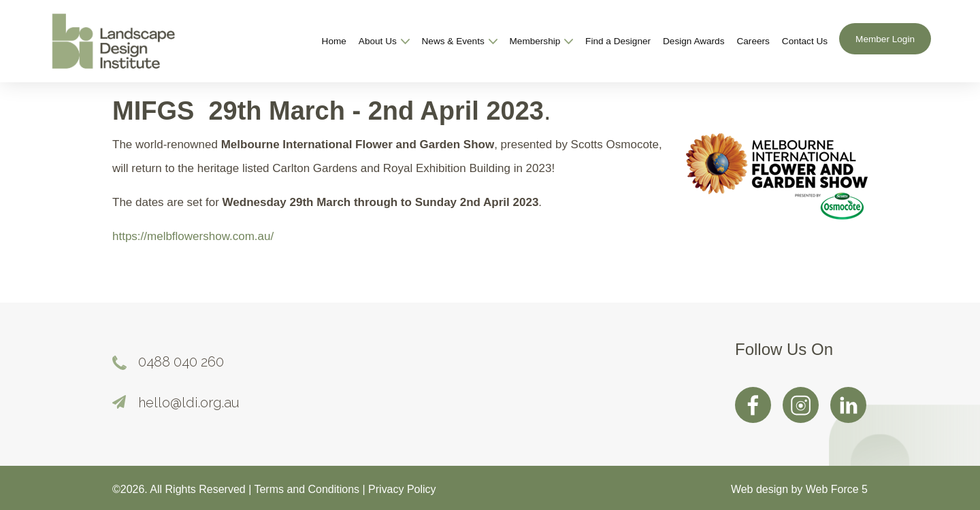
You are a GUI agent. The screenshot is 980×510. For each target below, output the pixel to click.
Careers (753, 41)
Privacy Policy (402, 489)
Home (334, 41)
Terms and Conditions (308, 489)
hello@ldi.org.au (189, 403)
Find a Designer (618, 41)
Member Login (885, 39)
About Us (384, 41)
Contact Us (805, 41)
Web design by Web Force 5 (799, 489)
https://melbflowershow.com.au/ (193, 236)
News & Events (460, 41)
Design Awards (693, 41)
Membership (542, 41)
